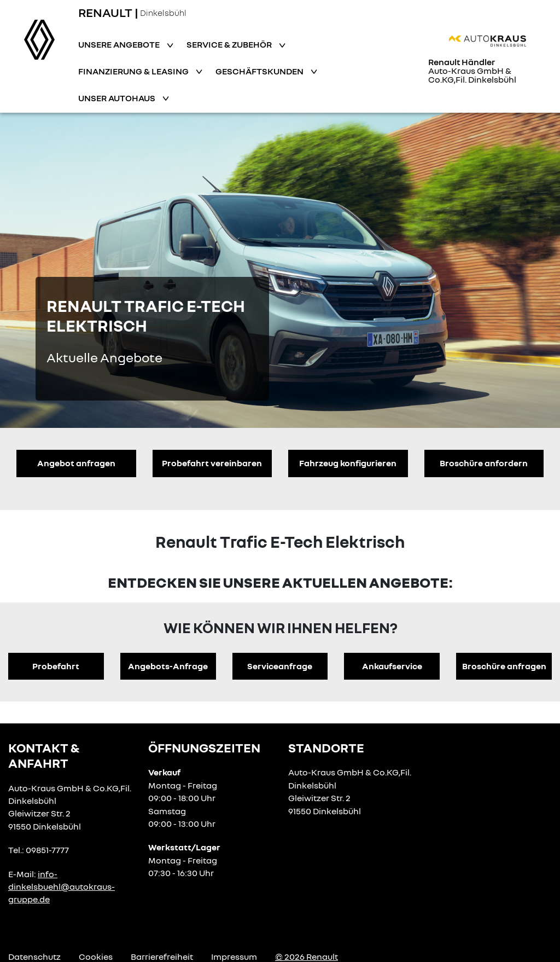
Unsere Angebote (120, 44)
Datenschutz (34, 957)
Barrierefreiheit (162, 957)
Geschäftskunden (260, 71)
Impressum (234, 957)
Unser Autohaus (118, 98)
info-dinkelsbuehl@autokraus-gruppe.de (62, 887)
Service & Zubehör (230, 44)
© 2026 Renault (307, 957)
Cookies (96, 957)
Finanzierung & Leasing (134, 71)
